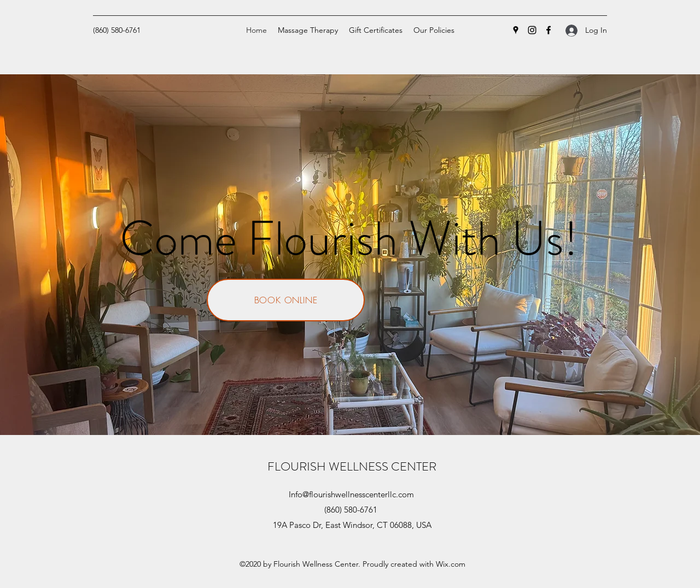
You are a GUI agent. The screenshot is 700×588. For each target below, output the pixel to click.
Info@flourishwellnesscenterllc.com (351, 494)
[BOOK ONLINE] (286, 300)
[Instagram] (532, 30)
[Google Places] (516, 30)
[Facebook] (549, 30)
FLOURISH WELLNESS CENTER (352, 466)
